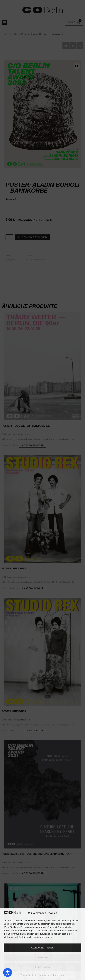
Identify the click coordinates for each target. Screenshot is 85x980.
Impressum (59, 975)
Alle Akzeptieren (43, 948)
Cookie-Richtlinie (29, 975)
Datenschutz (45, 975)
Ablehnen (43, 957)
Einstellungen (42, 967)
